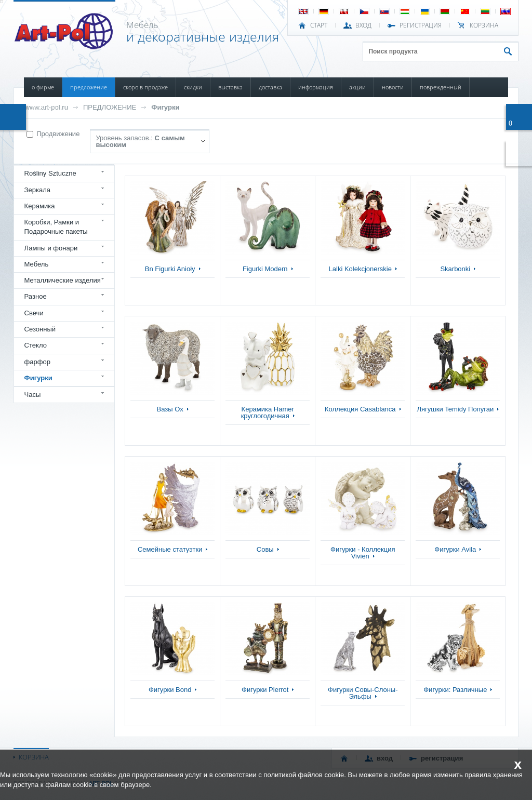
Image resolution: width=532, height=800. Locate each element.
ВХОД (363, 25)
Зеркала (38, 190)
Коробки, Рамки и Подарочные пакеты (56, 227)
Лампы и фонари (51, 248)
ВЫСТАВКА (230, 87)
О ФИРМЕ (43, 87)
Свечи (34, 313)
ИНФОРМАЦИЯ (316, 87)
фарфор (38, 362)
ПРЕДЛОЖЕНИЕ (89, 87)
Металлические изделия (63, 280)
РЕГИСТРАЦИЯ (421, 25)
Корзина (484, 25)
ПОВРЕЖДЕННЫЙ (441, 87)
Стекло (36, 345)
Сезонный (40, 329)
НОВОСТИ (393, 87)
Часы (33, 395)
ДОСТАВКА (270, 87)
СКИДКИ (193, 87)
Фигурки (165, 107)
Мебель (37, 264)
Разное (36, 296)
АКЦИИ (357, 87)
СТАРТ (319, 25)
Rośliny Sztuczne (50, 173)
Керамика (40, 206)
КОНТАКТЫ (44, 107)
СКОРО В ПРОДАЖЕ (145, 87)
